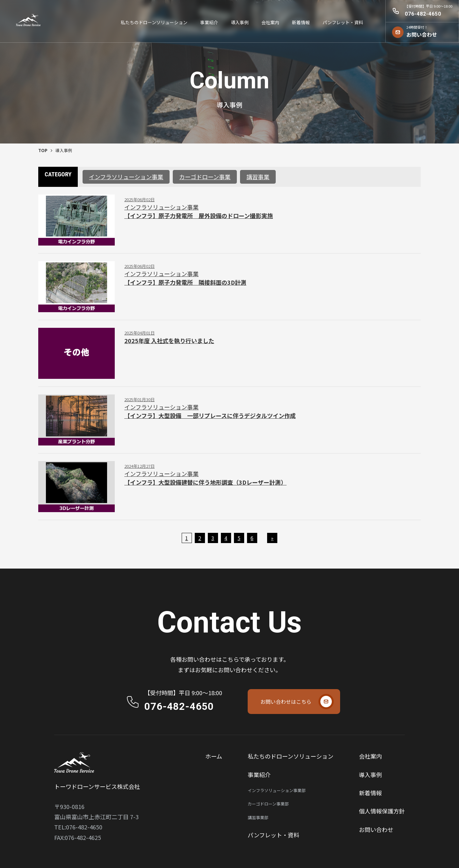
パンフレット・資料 (343, 22)
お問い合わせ (376, 829)
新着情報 (301, 22)
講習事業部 (258, 817)
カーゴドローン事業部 (268, 804)
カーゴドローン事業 (205, 177)
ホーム (214, 756)
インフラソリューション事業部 (277, 790)
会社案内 (270, 22)
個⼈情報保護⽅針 (382, 811)
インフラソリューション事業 (126, 177)
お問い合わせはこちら (286, 702)
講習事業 (258, 177)
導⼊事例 (240, 22)
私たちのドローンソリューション (154, 22)
